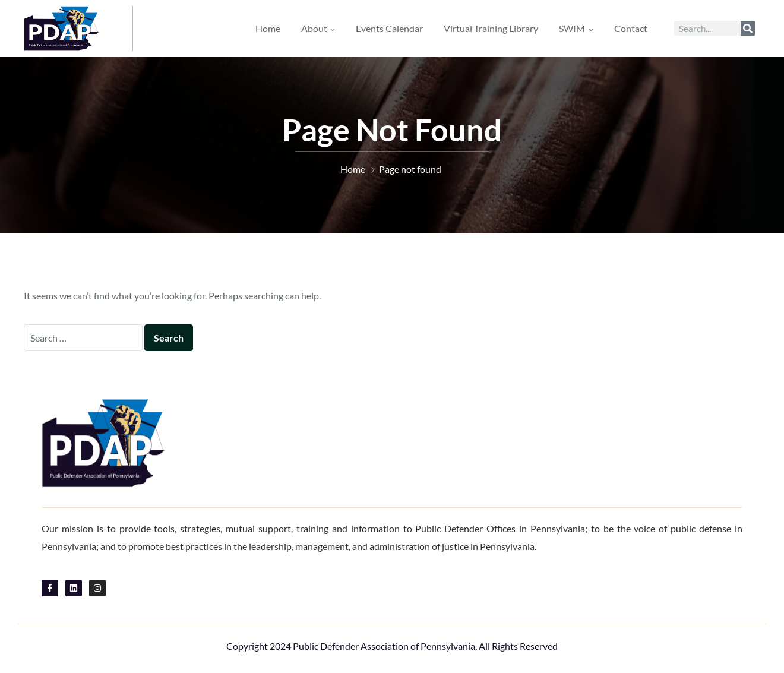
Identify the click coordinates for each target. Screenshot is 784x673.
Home (268, 28)
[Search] (748, 28)
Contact (631, 28)
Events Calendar (389, 28)
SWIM (572, 28)
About (314, 28)
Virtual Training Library (491, 28)
